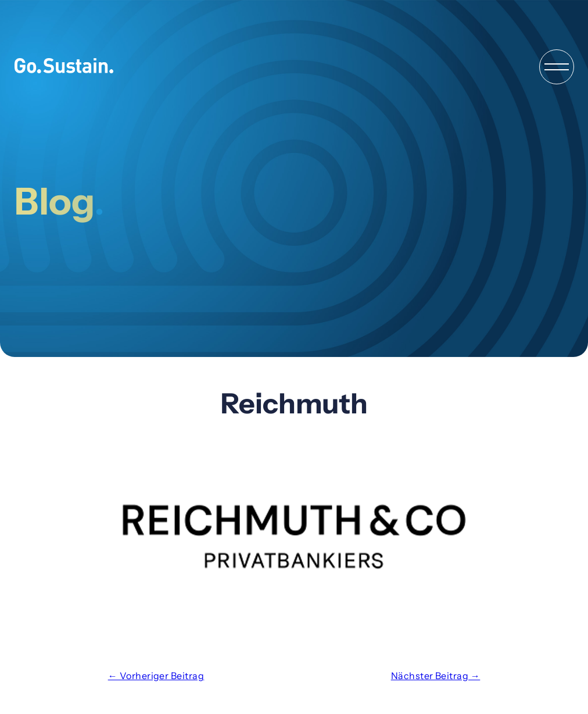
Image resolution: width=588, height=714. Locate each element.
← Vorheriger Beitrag (156, 676)
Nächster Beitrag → (436, 676)
